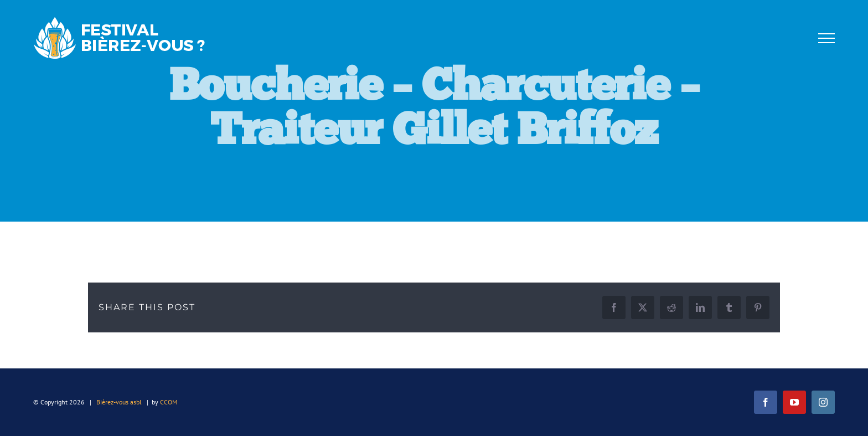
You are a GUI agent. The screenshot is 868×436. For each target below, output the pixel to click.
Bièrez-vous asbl (119, 402)
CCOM (169, 402)
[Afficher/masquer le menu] (826, 38)
